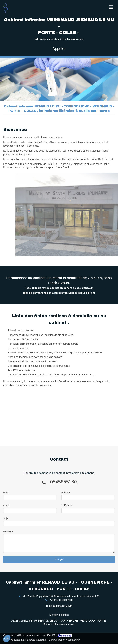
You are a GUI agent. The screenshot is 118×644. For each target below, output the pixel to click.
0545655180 (63, 482)
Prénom (66, 492)
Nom (6, 492)
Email (6, 505)
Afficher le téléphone (62, 600)
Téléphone (67, 505)
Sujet (6, 518)
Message (8, 531)
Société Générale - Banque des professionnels (53, 640)
